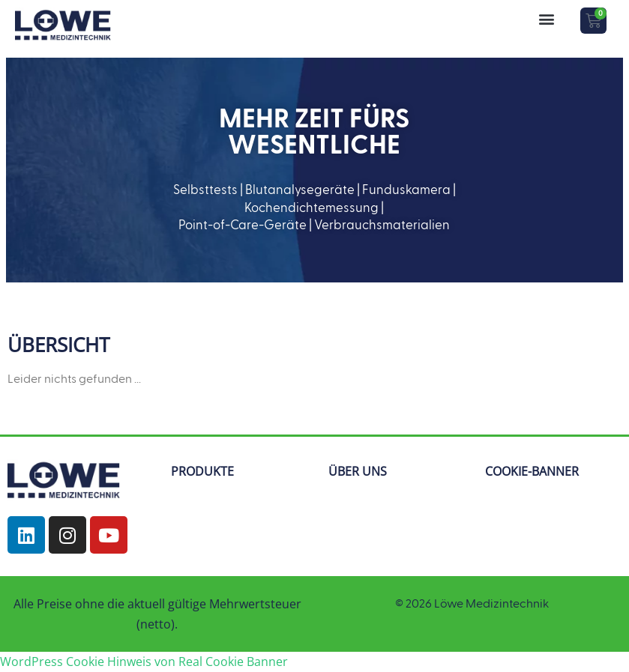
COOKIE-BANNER (532, 471)
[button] (546, 18)
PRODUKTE (202, 471)
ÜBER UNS (358, 471)
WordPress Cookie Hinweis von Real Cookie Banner (144, 662)
